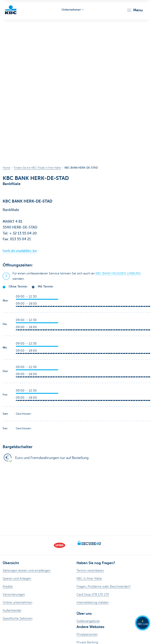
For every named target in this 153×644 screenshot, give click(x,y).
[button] (135, 10)
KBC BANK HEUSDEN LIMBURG (118, 273)
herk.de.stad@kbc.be (20, 251)
